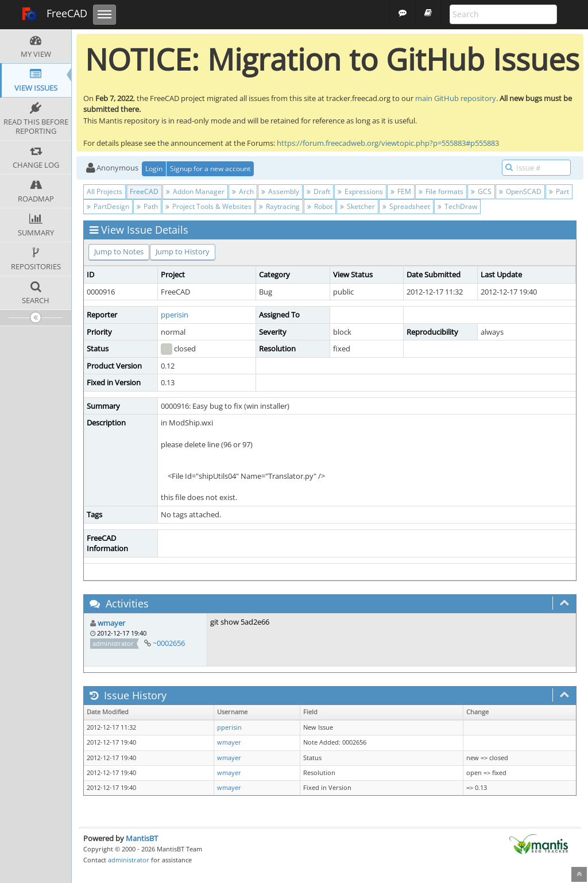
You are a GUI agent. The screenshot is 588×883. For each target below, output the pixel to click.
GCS (481, 191)
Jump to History (183, 251)
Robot (320, 206)
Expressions (360, 191)
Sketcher (357, 206)
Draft (318, 191)
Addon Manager (195, 191)
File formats (441, 191)
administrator (129, 860)
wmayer (111, 623)
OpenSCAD (520, 191)
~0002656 (169, 643)
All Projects (105, 191)
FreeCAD (54, 14)
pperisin (175, 315)
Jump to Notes (119, 251)
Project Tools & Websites (208, 206)
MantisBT (142, 838)
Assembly (280, 191)
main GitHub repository (456, 98)
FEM (401, 191)
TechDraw (457, 206)
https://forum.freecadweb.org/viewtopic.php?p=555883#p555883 (388, 143)
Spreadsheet (406, 206)
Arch (243, 191)
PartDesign (108, 206)
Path (147, 206)
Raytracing (279, 206)
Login (154, 169)
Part (559, 191)
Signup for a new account (210, 169)
